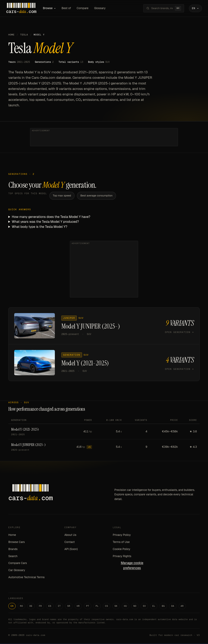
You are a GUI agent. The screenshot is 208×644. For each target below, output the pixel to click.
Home (11, 35)
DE (31, 607)
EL (154, 607)
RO (21, 607)
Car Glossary (17, 571)
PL (97, 607)
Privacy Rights (122, 557)
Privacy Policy (122, 536)
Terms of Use (121, 543)
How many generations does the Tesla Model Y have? (51, 217)
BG (163, 607)
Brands (13, 550)
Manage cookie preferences (132, 566)
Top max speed (62, 196)
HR (78, 607)
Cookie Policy (121, 550)
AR (182, 607)
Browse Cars (17, 543)
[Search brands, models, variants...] (160, 9)
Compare (85, 9)
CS (107, 607)
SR (69, 607)
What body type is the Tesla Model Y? (40, 228)
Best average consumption (96, 196)
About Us (70, 536)
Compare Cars (18, 564)
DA (173, 607)
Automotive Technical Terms (27, 578)
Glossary (102, 9)
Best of (68, 9)
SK (116, 607)
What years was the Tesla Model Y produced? (45, 222)
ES (50, 607)
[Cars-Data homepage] (23, 9)
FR (41, 607)
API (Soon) (71, 550)
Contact (70, 543)
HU (125, 607)
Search (13, 557)
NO (135, 607)
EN (12, 607)
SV (144, 607)
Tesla (24, 35)
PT (88, 607)
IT (59, 607)
